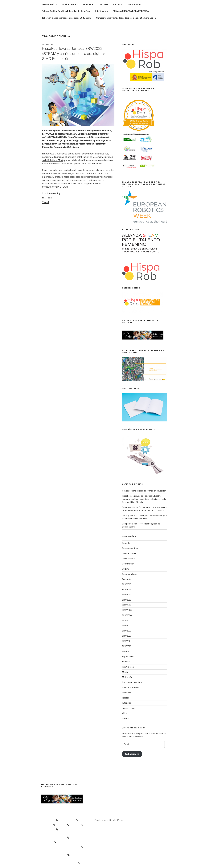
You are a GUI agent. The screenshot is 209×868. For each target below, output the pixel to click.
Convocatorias (129, 558)
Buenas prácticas (130, 548)
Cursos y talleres (130, 574)
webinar (126, 718)
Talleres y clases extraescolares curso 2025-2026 (66, 18)
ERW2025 (127, 646)
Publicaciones (135, 4)
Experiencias (128, 657)
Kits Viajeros (101, 11)
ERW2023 (127, 636)
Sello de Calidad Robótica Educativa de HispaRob (66, 11)
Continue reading (51, 193)
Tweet (46, 202)
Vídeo (125, 713)
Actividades (89, 4)
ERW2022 (127, 626)
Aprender (126, 543)
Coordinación (128, 564)
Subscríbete (132, 754)
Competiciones (129, 553)
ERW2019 (127, 605)
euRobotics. (97, 164)
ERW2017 (127, 595)
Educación (127, 579)
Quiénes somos (70, 4)
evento (125, 651)
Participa (118, 4)
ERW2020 (127, 610)
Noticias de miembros (132, 682)
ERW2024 (127, 641)
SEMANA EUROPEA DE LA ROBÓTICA (131, 11)
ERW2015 (127, 584)
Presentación (50, 4)
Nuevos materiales (131, 687)
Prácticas (126, 693)
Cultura (125, 569)
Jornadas (126, 662)
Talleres (126, 698)
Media (125, 672)
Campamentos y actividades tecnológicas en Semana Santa (126, 18)
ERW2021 (127, 620)
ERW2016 (127, 589)
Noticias (104, 4)
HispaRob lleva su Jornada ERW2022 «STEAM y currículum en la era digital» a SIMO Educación (75, 54)
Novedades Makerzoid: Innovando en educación (144, 491)
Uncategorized (129, 708)
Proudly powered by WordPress (109, 820)
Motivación (127, 677)
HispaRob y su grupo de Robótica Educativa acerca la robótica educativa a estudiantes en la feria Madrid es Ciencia (144, 499)
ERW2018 (127, 600)
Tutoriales (127, 703)
